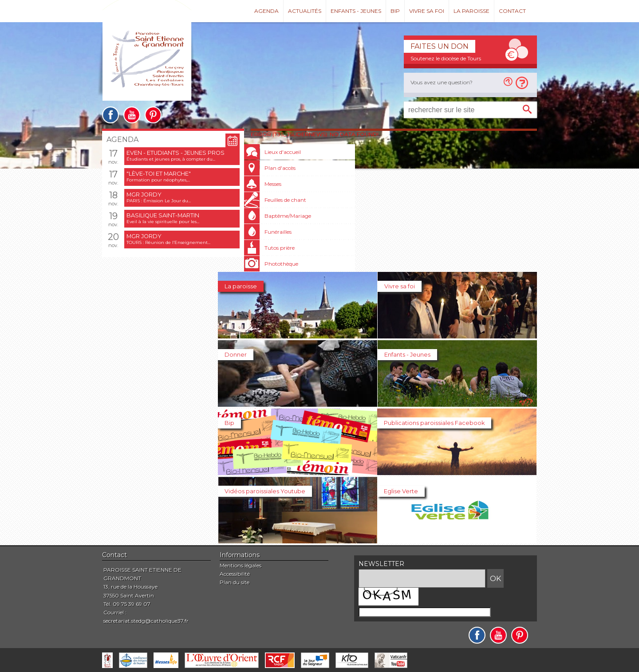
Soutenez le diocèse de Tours (446, 58)
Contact (512, 11)
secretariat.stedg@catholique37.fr (146, 621)
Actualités (305, 11)
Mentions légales (241, 565)
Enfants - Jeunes (356, 11)
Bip (395, 11)
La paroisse (471, 11)
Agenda (266, 11)
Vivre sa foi (427, 11)
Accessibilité (235, 574)
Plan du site (235, 582)
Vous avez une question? (442, 82)
